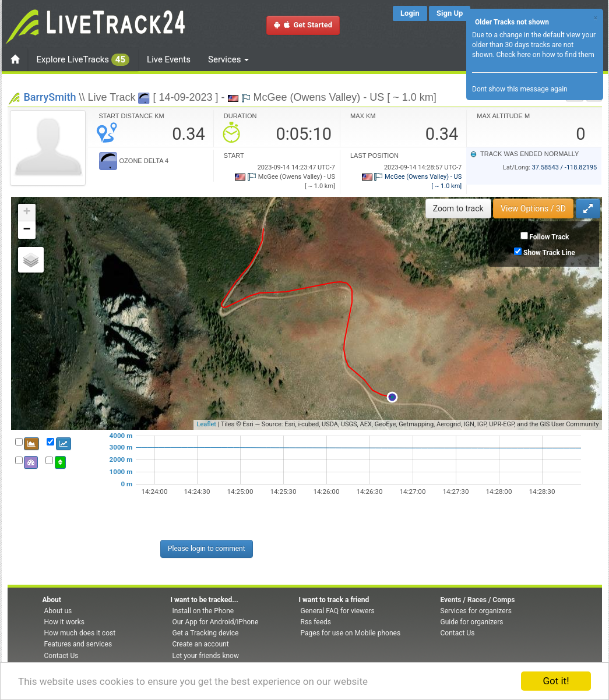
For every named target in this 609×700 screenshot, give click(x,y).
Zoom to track (458, 208)
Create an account (201, 644)
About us (58, 611)
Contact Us (61, 656)
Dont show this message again (520, 89)
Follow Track (549, 237)
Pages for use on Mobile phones (351, 633)
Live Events (169, 59)
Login (410, 13)
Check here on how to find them (545, 55)
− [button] (27, 230)
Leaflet (206, 424)
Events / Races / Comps (478, 600)
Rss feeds (316, 622)
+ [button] (27, 213)
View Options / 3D (533, 208)
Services (228, 59)
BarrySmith (50, 97)
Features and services (78, 644)
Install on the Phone (203, 611)
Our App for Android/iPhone (216, 622)
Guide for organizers (472, 622)
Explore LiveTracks (83, 60)
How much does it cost (80, 633)
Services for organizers (476, 611)
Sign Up (450, 13)
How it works (64, 622)
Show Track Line (549, 253)
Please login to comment (207, 549)
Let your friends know (206, 656)
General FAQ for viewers (338, 611)
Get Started (303, 25)
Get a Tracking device (206, 633)
